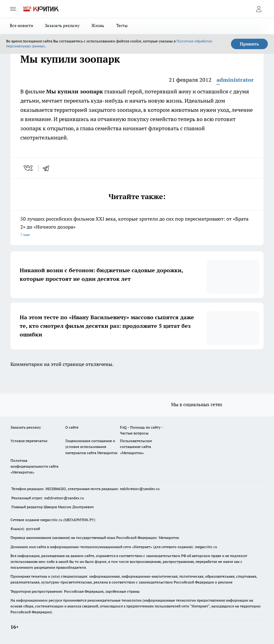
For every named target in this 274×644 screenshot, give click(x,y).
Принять (249, 44)
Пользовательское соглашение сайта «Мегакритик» (136, 447)
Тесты (122, 26)
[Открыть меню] (13, 9)
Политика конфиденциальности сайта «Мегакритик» (34, 466)
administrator (235, 80)
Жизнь (98, 26)
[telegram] (48, 168)
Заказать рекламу (62, 26)
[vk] (29, 168)
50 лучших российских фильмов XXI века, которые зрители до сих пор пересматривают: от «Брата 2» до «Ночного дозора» (137, 227)
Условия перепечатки (29, 441)
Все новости (22, 26)
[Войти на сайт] (259, 9)
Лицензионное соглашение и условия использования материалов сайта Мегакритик (91, 447)
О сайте (72, 427)
